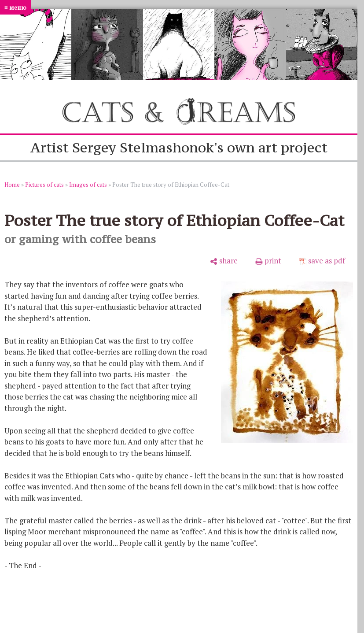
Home (12, 185)
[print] (268, 261)
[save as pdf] (322, 261)
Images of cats (88, 185)
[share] (224, 261)
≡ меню (15, 7)
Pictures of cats (44, 185)
